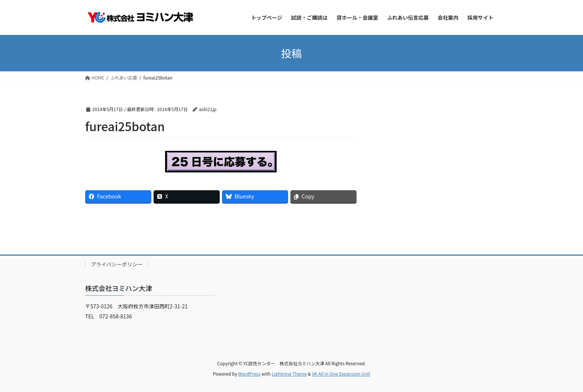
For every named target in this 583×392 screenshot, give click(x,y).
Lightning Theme (289, 374)
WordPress (249, 374)
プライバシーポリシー (117, 264)
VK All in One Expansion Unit (341, 374)
